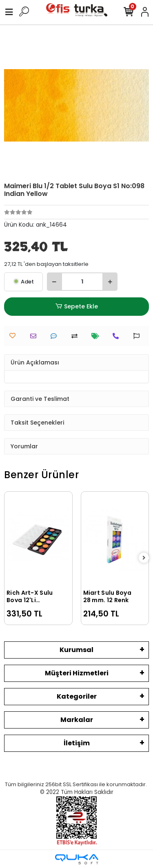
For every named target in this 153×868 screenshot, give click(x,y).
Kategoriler (77, 696)
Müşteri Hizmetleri (77, 673)
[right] (144, 558)
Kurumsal (76, 650)
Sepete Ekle (76, 307)
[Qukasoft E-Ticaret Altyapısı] (77, 859)
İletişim (77, 743)
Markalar (77, 720)
